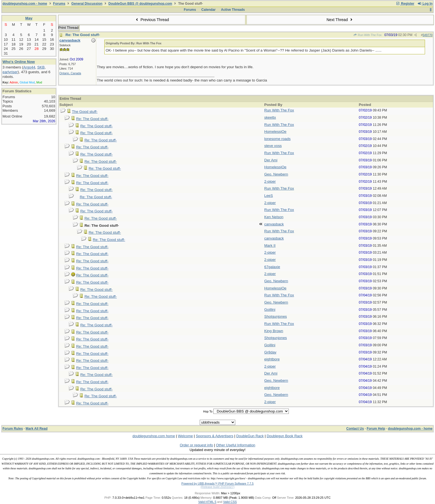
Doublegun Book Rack (284, 436)
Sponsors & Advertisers (215, 436)
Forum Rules (13, 429)
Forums (59, 4)
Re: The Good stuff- (83, 35)
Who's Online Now (19, 62)
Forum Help (376, 429)
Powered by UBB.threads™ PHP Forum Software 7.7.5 (217, 483)
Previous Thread (152, 20)
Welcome (185, 436)
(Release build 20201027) (217, 487)
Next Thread (340, 20)
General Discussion (87, 4)
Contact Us (355, 429)
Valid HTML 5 (207, 502)
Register (405, 4)
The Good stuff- (85, 112)
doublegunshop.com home (154, 436)
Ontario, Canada (70, 73)
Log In (425, 4)
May (29, 18)
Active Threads (233, 10)
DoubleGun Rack (250, 436)
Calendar (208, 10)
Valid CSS (230, 502)
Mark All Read (36, 429)
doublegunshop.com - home (25, 4)
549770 (428, 35)
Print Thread (68, 28)
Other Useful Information (236, 445)
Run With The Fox (367, 35)
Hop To (208, 411)
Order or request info (196, 445)
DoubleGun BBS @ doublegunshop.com (140, 4)
